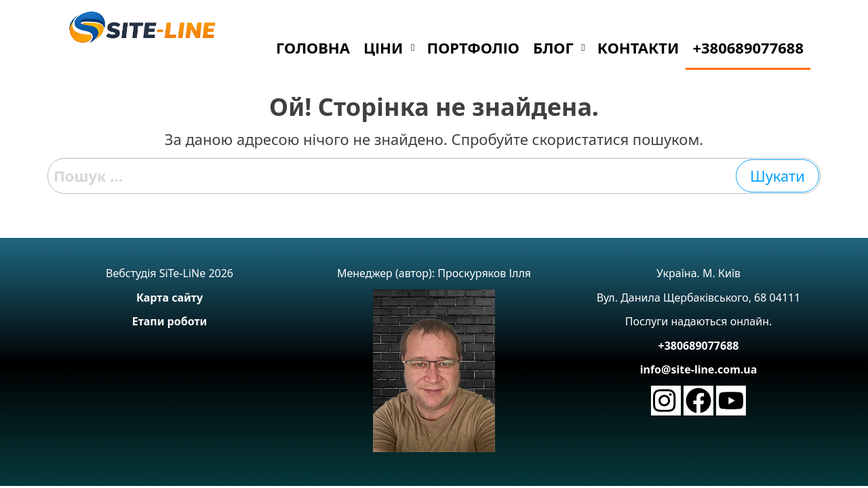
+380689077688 (699, 346)
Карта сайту (170, 298)
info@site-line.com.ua (699, 369)
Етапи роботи (170, 321)
